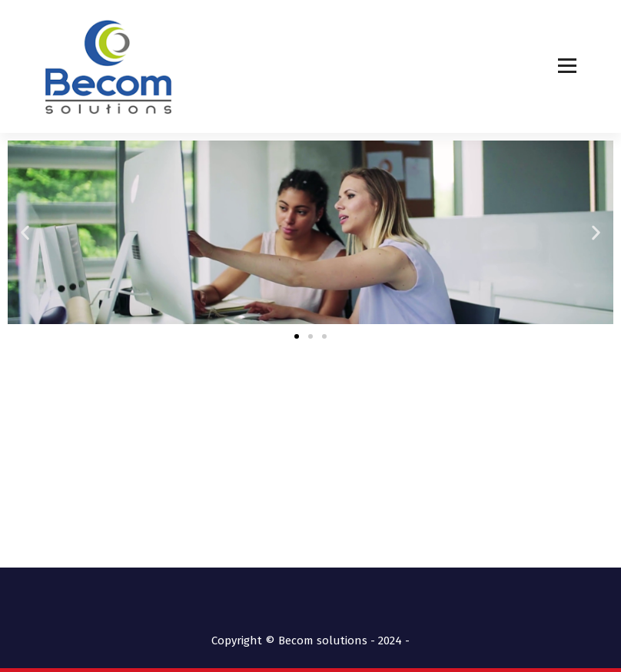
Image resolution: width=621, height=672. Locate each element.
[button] (25, 232)
